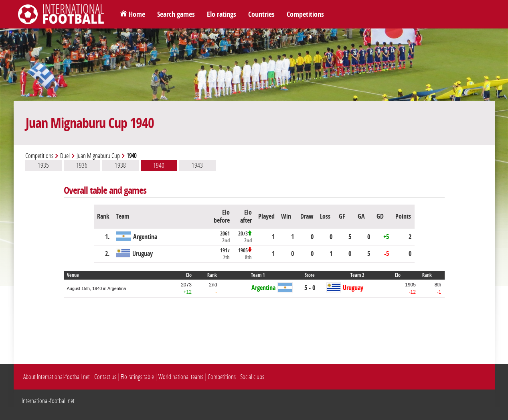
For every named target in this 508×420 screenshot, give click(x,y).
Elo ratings (222, 14)
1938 (120, 165)
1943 (197, 165)
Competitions (305, 14)
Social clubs (252, 377)
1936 (82, 165)
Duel (65, 156)
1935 (43, 165)
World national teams (181, 377)
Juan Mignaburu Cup (98, 156)
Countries (261, 14)
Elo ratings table (137, 377)
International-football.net (48, 401)
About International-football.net (57, 377)
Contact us (105, 377)
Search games (176, 14)
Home (137, 14)
